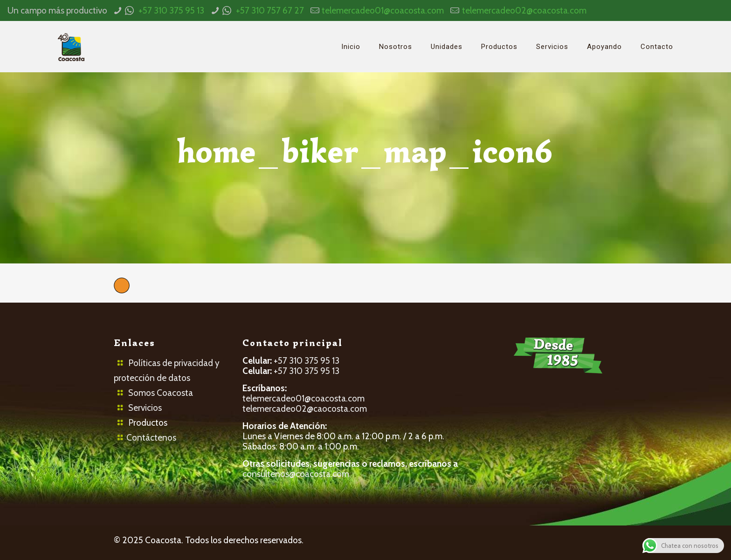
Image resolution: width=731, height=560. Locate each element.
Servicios (145, 408)
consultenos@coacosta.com (296, 474)
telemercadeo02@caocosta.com (305, 409)
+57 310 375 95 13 (171, 10)
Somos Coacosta (161, 393)
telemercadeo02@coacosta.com (524, 10)
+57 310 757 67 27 (270, 10)
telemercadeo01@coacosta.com (383, 10)
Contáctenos (151, 438)
